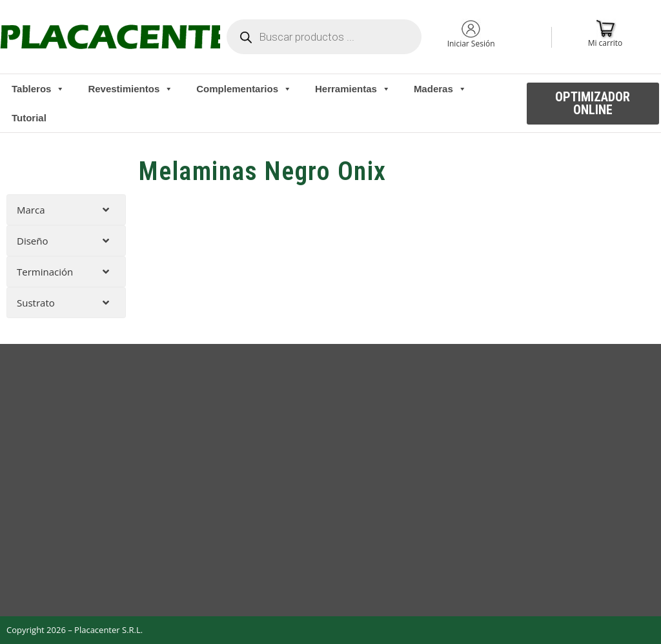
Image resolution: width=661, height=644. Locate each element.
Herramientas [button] (353, 89)
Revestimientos (130, 89)
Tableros (38, 89)
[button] (593, 104)
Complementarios (244, 89)
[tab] (66, 210)
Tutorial (29, 118)
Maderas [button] (440, 89)
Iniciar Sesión (471, 44)
